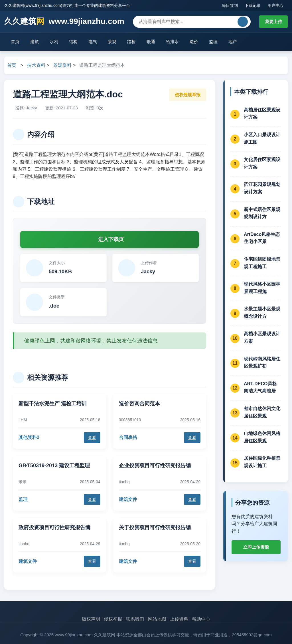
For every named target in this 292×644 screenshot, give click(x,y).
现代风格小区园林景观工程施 (262, 288)
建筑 (35, 42)
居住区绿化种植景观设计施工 (262, 462)
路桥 (131, 42)
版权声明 (91, 619)
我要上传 (273, 22)
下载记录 (253, 5)
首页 (15, 42)
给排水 (172, 42)
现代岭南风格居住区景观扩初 (262, 363)
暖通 (151, 42)
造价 (194, 42)
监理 (213, 42)
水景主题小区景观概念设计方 (262, 313)
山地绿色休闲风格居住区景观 (262, 437)
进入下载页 (111, 239)
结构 (73, 42)
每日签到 (230, 5)
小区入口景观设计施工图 (262, 138)
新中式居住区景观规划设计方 (262, 213)
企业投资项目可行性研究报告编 (155, 466)
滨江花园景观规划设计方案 (262, 188)
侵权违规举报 (188, 95)
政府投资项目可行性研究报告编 (54, 527)
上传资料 (179, 619)
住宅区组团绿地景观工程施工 (262, 263)
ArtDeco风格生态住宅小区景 (262, 238)
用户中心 (275, 5)
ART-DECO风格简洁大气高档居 (260, 387)
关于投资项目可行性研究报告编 (155, 527)
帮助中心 (201, 619)
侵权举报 (113, 619)
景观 (112, 42)
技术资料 (36, 65)
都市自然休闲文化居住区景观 (262, 412)
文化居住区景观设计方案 (262, 163)
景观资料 (62, 65)
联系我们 (135, 619)
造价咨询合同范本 (139, 404)
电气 (93, 42)
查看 (92, 438)
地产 (233, 42)
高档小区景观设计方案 (262, 337)
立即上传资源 (256, 547)
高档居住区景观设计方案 (262, 114)
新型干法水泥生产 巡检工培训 (53, 404)
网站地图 (157, 619)
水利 (54, 42)
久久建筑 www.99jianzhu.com (64, 22)
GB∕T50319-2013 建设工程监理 (54, 466)
